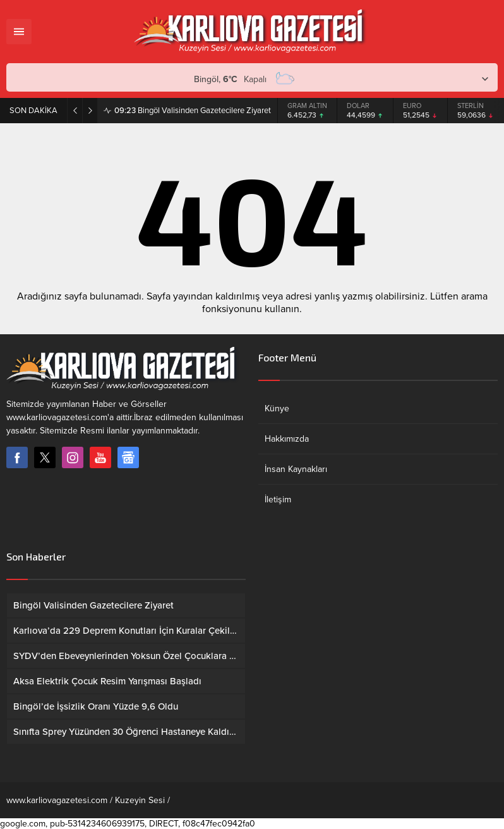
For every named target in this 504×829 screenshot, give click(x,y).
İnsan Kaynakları (296, 469)
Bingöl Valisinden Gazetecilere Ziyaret (193, 111)
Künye (277, 408)
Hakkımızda (287, 439)
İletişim (278, 499)
